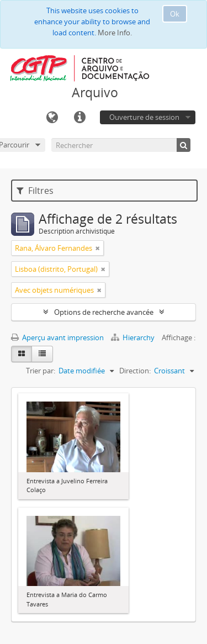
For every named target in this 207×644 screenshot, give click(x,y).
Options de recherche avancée (104, 312)
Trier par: (41, 371)
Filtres (35, 191)
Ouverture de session (144, 117)
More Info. (115, 33)
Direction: (135, 371)
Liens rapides (79, 118)
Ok (175, 14)
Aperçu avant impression (57, 337)
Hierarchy (134, 337)
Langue (52, 118)
